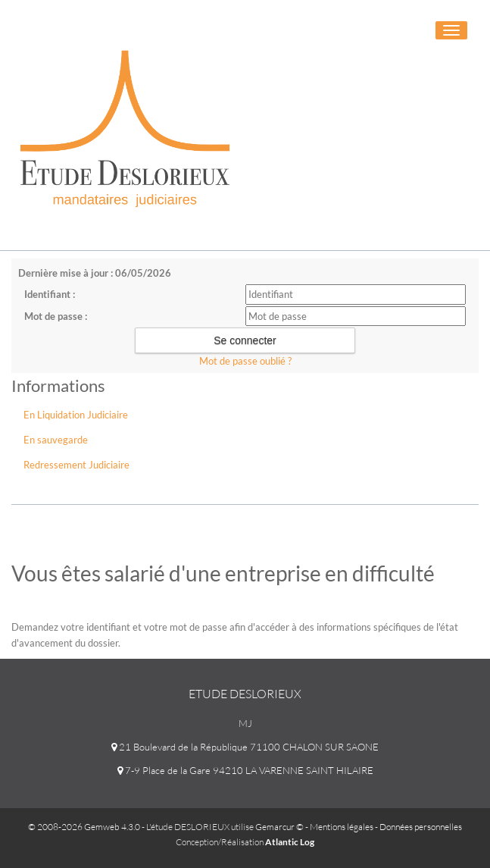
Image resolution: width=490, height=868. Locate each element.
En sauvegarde (56, 440)
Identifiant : (50, 294)
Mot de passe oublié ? (245, 361)
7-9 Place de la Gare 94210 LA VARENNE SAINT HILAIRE (245, 770)
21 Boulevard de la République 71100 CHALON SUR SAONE (245, 747)
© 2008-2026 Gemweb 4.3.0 (84, 827)
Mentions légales (342, 827)
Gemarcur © (279, 827)
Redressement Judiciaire (76, 465)
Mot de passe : (56, 316)
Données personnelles (421, 827)
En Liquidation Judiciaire (76, 415)
